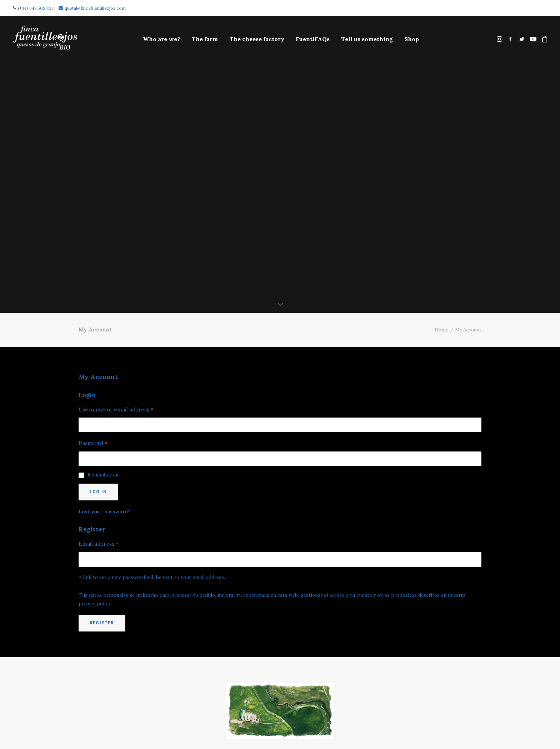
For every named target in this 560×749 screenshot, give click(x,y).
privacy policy (95, 551)
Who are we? (161, 39)
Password (93, 391)
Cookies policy (97, 723)
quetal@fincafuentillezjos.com (92, 8)
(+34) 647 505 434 (33, 8)
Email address (99, 492)
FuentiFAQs (313, 39)
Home (441, 277)
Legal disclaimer (97, 733)
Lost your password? (105, 459)
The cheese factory (257, 39)
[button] (500, 39)
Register (102, 570)
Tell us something (367, 39)
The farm (205, 39)
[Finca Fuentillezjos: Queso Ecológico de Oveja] (45, 39)
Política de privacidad (97, 742)
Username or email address (116, 357)
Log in (98, 440)
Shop (412, 39)
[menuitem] (161, 39)
